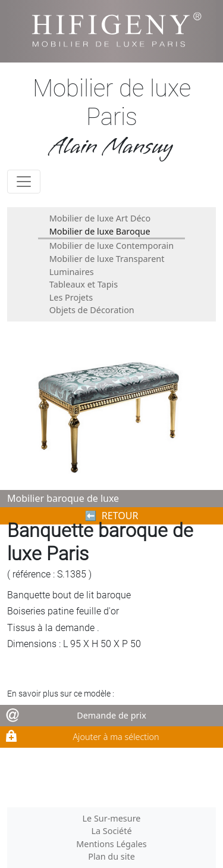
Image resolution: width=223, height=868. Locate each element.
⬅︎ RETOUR (112, 516)
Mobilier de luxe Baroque (100, 231)
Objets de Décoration (92, 310)
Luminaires (72, 272)
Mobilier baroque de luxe (63, 498)
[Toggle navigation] (24, 182)
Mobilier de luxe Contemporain (111, 246)
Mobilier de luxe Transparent (107, 259)
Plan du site (111, 856)
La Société (111, 831)
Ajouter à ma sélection (116, 737)
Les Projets (71, 297)
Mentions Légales (111, 844)
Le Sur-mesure (112, 818)
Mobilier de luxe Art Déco (100, 218)
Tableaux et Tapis (84, 284)
